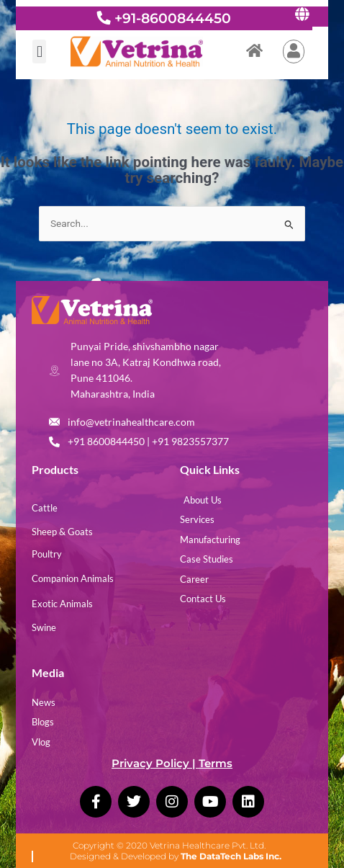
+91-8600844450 (173, 18)
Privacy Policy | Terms (172, 763)
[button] (39, 52)
